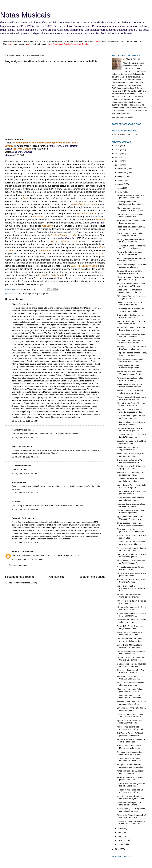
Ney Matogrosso (42, 294)
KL (13, 502)
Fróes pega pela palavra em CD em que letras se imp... (131, 228)
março (121, 836)
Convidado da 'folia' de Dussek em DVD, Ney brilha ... (131, 480)
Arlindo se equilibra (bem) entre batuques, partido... (131, 260)
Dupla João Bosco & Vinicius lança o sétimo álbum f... (130, 627)
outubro (121, 176)
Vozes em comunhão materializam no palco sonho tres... (131, 588)
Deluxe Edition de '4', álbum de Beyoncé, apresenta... (131, 512)
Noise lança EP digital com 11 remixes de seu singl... (130, 804)
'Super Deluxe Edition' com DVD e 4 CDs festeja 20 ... (131, 486)
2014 (118, 153)
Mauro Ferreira (19, 304)
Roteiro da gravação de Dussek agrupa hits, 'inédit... (131, 467)
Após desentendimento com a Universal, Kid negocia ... (130, 518)
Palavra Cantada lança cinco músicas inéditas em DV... (130, 253)
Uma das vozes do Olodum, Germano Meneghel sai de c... (132, 797)
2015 (118, 150)
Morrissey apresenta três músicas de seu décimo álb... (131, 728)
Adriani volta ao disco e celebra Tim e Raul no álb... (131, 741)
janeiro (121, 844)
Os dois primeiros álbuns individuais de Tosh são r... (130, 203)
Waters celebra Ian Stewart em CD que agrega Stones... (131, 659)
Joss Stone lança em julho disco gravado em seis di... (131, 493)
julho (120, 188)
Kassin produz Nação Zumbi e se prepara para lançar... (132, 266)
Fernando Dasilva (20, 518)
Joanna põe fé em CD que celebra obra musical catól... (131, 696)
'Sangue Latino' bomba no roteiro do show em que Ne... (132, 556)
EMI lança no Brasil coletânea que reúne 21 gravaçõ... (130, 430)
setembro (122, 180)
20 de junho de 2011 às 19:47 (25, 473)
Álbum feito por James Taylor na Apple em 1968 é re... (131, 404)
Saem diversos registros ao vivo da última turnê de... (131, 417)
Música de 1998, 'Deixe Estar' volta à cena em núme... (130, 392)
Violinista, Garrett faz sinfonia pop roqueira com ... (130, 778)
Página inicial (56, 577)
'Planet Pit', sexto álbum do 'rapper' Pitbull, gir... (129, 449)
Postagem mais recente (20, 577)
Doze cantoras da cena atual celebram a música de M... (130, 753)
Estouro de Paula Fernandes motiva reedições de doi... (130, 640)
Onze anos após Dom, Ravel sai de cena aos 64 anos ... (131, 665)
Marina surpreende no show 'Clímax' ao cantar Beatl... (129, 373)
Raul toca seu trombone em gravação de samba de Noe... (131, 530)
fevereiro (122, 840)
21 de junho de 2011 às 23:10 (25, 543)
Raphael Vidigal (19, 430)
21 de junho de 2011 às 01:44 (25, 509)
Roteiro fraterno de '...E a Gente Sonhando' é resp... (131, 581)
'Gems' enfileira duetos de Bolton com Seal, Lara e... (132, 608)
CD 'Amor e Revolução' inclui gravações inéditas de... (130, 734)
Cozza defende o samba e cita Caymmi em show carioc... (131, 341)
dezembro (122, 169)
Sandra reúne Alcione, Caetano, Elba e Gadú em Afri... (131, 329)
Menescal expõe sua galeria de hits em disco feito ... (131, 652)
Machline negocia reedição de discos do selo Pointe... (130, 215)
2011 (118, 165)
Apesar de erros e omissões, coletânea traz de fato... (130, 722)
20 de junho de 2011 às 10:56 (25, 421)
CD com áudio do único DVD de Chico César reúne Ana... (131, 822)
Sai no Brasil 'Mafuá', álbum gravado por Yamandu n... (130, 646)
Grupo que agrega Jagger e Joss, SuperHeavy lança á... (132, 354)
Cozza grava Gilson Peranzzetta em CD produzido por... (131, 247)
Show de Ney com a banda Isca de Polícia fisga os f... (131, 562)
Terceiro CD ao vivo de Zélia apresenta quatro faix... (130, 272)
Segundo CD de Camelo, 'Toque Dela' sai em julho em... (131, 348)
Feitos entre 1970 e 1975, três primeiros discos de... (130, 455)
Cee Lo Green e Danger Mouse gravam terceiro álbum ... (131, 543)
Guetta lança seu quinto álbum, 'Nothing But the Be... (131, 234)
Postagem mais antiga (91, 577)
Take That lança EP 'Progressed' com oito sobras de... (131, 810)
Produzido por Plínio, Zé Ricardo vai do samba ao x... (131, 621)
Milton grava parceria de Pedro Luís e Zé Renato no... (131, 241)
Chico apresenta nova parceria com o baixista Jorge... (131, 499)
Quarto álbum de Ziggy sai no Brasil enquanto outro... (130, 316)
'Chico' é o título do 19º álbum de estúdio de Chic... (132, 602)
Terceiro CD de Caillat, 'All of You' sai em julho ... (132, 537)
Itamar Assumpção (25, 294)
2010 (118, 849)
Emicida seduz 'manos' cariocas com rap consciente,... (131, 335)
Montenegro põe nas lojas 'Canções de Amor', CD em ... (131, 209)
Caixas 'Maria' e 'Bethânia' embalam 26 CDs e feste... (130, 759)
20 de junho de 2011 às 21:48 (25, 493)
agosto (121, 184)
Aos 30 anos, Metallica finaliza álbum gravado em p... (131, 684)
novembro (122, 172)
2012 (118, 161)
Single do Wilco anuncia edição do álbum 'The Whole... (131, 285)
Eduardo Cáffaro (20, 552)
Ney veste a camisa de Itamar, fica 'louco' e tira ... (131, 568)
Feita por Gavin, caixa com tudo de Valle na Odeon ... (131, 505)
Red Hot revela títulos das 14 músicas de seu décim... (130, 791)
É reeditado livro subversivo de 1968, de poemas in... (131, 310)
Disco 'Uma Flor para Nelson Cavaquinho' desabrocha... (130, 291)
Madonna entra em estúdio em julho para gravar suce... (131, 690)
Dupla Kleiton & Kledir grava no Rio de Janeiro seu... (131, 785)
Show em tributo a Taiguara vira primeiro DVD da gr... (131, 278)
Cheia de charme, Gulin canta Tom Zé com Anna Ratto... (130, 715)
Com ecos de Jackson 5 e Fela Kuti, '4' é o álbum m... (131, 671)
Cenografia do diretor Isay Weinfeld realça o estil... (129, 367)
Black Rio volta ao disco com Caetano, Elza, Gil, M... (130, 678)
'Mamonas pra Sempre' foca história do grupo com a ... (130, 633)
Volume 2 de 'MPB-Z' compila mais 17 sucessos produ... (130, 411)
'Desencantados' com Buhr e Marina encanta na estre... (130, 386)
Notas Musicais (25, 15)
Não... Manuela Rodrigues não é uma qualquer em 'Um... (131, 398)
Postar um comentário (19, 565)
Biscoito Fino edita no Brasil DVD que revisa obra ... (132, 442)
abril (120, 833)
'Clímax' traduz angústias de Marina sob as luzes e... (130, 747)
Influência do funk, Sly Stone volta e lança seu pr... (130, 304)
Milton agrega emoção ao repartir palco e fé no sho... (132, 574)
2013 (118, 157)
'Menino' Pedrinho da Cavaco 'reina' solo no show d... (130, 596)
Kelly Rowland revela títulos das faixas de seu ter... (131, 222)
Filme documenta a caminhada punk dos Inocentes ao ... (131, 197)
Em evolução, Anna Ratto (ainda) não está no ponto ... (132, 709)
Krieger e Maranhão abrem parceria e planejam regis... (130, 766)
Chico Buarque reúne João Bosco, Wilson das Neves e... (131, 524)
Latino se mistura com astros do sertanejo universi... (131, 423)
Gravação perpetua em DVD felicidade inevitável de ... (130, 461)
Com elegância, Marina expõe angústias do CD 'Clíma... (130, 360)
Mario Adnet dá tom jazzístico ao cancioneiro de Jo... (131, 323)
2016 (118, 146)
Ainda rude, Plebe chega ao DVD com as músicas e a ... (132, 816)
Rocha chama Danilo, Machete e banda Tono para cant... (132, 436)
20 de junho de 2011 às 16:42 (25, 457)
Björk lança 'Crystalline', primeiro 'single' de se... (131, 297)
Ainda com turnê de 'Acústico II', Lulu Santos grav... (131, 772)
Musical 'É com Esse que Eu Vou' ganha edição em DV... (132, 703)
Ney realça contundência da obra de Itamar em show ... (132, 549)
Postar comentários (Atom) (25, 583)
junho (120, 192)
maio (120, 829)
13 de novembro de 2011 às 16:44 (27, 559)
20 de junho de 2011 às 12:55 (25, 437)
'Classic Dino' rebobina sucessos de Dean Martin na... (132, 615)
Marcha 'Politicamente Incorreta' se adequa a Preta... (131, 474)
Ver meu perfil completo (123, 117)
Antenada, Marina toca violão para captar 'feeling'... (130, 379)
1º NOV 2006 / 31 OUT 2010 (125, 135)
